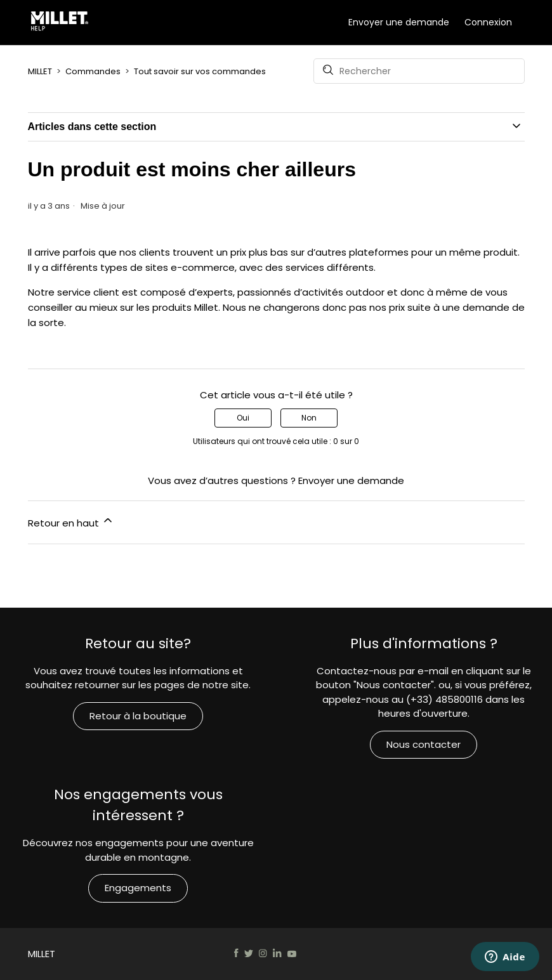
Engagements (138, 888)
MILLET (40, 71)
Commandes (93, 71)
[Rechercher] (419, 71)
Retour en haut (71, 522)
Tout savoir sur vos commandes (200, 71)
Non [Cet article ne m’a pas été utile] (309, 418)
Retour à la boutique (138, 716)
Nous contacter (424, 744)
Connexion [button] (488, 22)
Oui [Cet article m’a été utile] (243, 418)
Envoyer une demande (399, 22)
